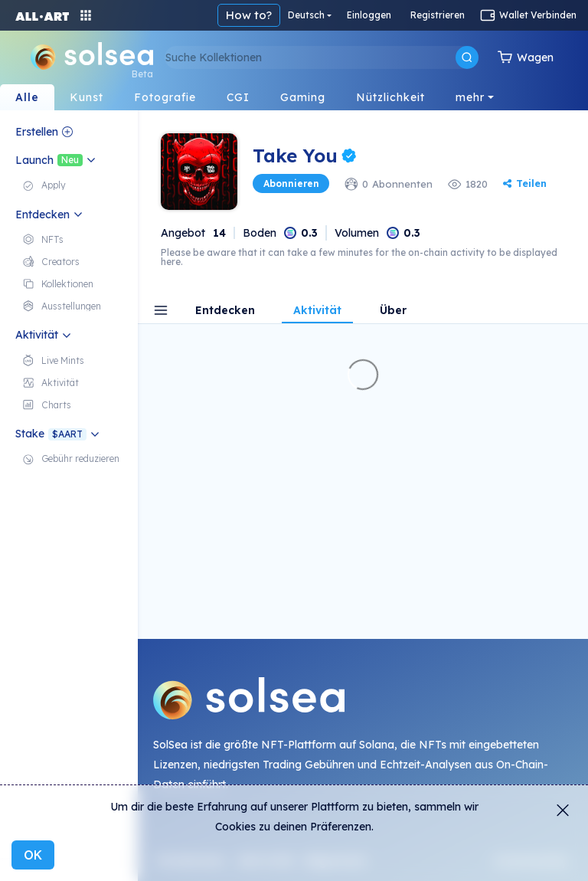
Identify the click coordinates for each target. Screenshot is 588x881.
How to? (249, 15)
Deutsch (306, 15)
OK (33, 855)
